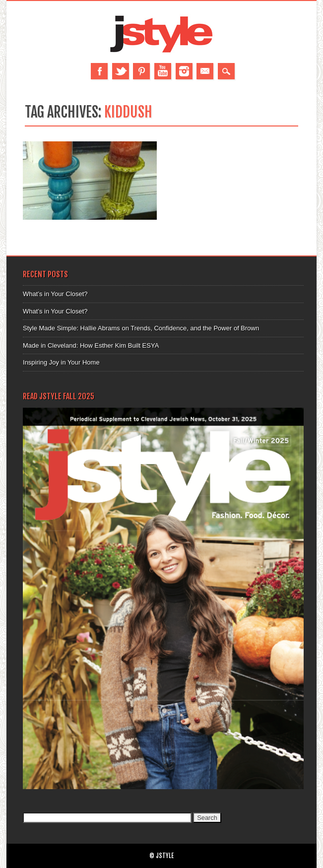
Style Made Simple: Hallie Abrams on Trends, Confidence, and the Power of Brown (141, 328)
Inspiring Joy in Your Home (61, 362)
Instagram (184, 71)
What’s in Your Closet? (55, 294)
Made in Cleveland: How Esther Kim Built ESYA (91, 345)
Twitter (121, 71)
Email (205, 71)
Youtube (163, 71)
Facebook (99, 71)
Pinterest (141, 71)
